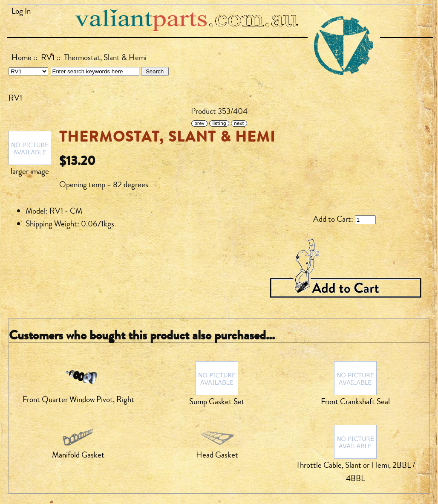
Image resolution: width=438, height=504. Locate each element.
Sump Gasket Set (217, 402)
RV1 (48, 58)
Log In (21, 11)
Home (22, 58)
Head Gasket (217, 455)
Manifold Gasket (78, 455)
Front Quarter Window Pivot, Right (78, 400)
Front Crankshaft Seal (355, 402)
